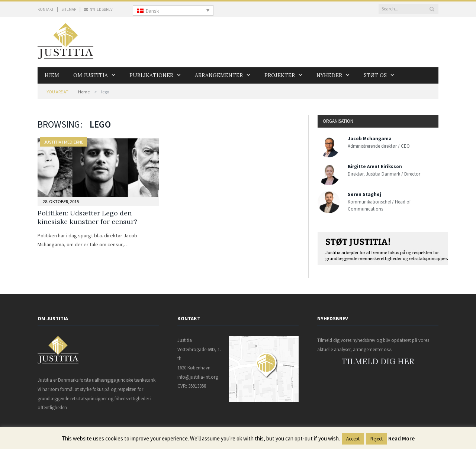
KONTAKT (46, 9)
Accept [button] (353, 439)
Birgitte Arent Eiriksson (375, 166)
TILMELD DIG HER (378, 361)
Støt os (375, 75)
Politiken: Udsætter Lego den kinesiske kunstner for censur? (87, 217)
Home (84, 92)
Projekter (280, 75)
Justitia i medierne (64, 142)
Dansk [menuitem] (152, 11)
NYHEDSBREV (98, 9)
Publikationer (151, 75)
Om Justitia (91, 75)
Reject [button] (377, 439)
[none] (173, 10)
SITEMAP (69, 9)
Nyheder (329, 75)
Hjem (52, 75)
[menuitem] (173, 10)
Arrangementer (219, 75)
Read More (401, 438)
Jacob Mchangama (370, 139)
